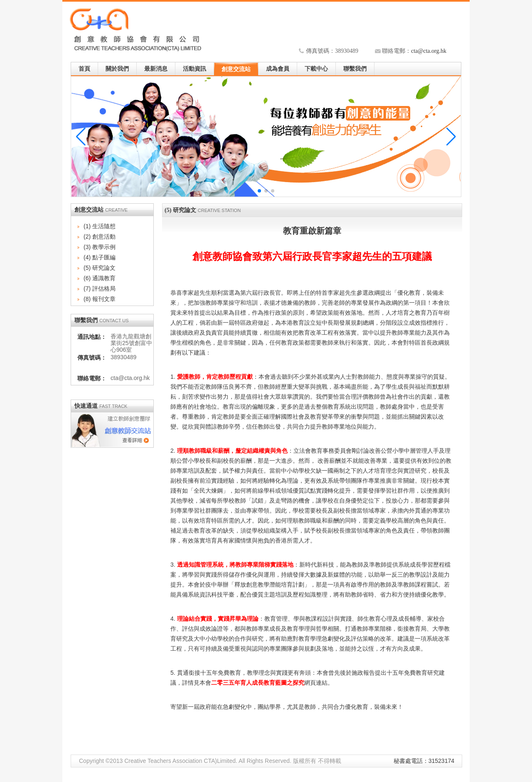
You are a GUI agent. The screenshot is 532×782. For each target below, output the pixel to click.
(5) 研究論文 (100, 268)
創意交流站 (236, 69)
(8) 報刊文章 (100, 299)
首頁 (84, 69)
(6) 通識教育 (100, 278)
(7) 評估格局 (100, 289)
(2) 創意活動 (100, 237)
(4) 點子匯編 (100, 257)
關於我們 (117, 69)
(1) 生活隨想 (100, 226)
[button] (451, 137)
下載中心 (316, 69)
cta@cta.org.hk (429, 51)
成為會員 (278, 69)
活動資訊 (195, 69)
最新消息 (156, 69)
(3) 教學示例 (100, 247)
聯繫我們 (355, 69)
